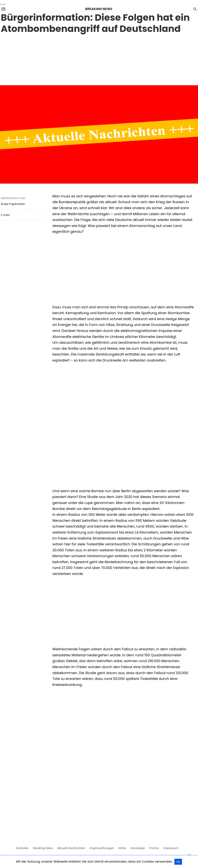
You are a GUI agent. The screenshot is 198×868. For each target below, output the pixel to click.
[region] (99, 59)
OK (178, 862)
